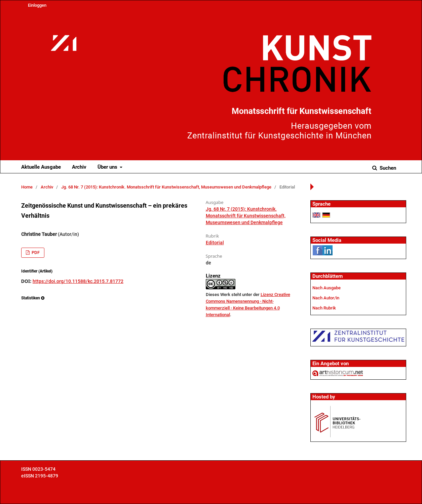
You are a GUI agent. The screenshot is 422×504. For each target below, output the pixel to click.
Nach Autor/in (326, 298)
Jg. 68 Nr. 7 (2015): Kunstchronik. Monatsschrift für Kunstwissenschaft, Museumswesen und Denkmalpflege (166, 187)
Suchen (387, 168)
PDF (35, 253)
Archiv (79, 167)
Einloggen (37, 5)
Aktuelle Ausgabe (41, 167)
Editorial (215, 243)
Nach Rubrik (324, 308)
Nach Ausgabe (327, 288)
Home (27, 187)
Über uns (108, 167)
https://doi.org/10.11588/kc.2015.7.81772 (78, 281)
